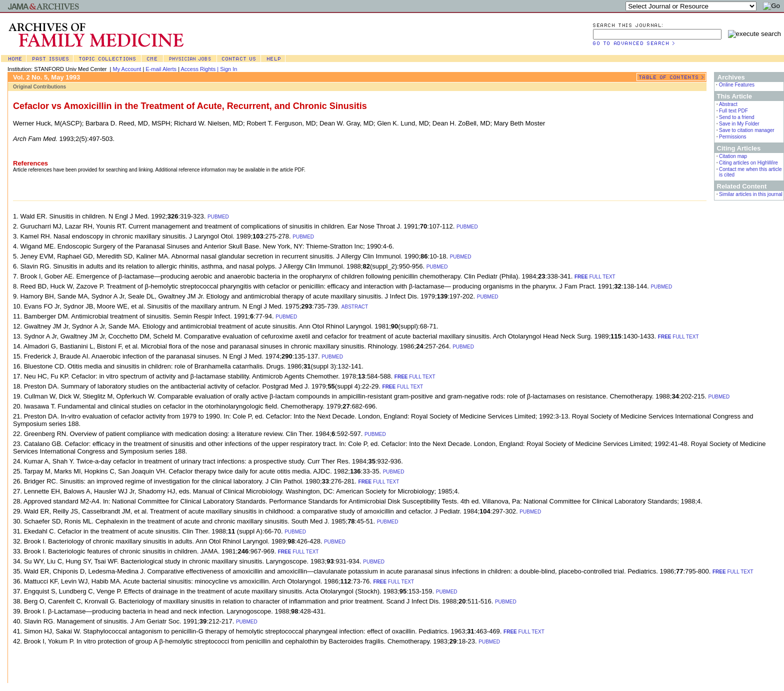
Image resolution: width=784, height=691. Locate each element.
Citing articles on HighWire (748, 163)
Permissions (732, 137)
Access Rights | (200, 69)
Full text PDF (733, 111)
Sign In (228, 69)
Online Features (737, 85)
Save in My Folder (739, 124)
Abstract (728, 104)
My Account (127, 69)
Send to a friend (737, 117)
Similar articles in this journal (751, 194)
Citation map (733, 156)
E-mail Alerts (161, 69)
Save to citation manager (747, 130)
